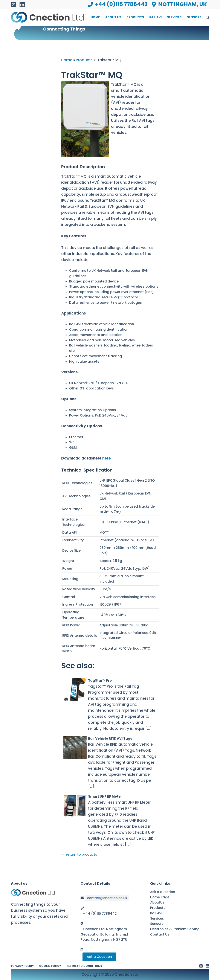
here (106, 458)
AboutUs (157, 902)
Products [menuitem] (135, 17)
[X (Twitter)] (14, 4)
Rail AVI (156, 913)
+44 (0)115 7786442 (100, 914)
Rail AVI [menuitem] (155, 17)
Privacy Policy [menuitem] (22, 966)
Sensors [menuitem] (194, 17)
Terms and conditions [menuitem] (84, 966)
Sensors (157, 924)
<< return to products (79, 854)
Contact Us (160, 934)
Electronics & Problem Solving (175, 929)
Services (157, 918)
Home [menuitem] (95, 17)
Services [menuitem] (174, 17)
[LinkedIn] (22, 4)
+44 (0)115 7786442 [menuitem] (118, 4)
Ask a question (163, 892)
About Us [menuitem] (113, 17)
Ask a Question (99, 957)
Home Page (160, 897)
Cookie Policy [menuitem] (50, 966)
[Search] (207, 17)
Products (158, 908)
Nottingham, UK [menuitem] (179, 4)
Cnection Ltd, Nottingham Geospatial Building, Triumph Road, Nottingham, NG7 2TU (105, 934)
